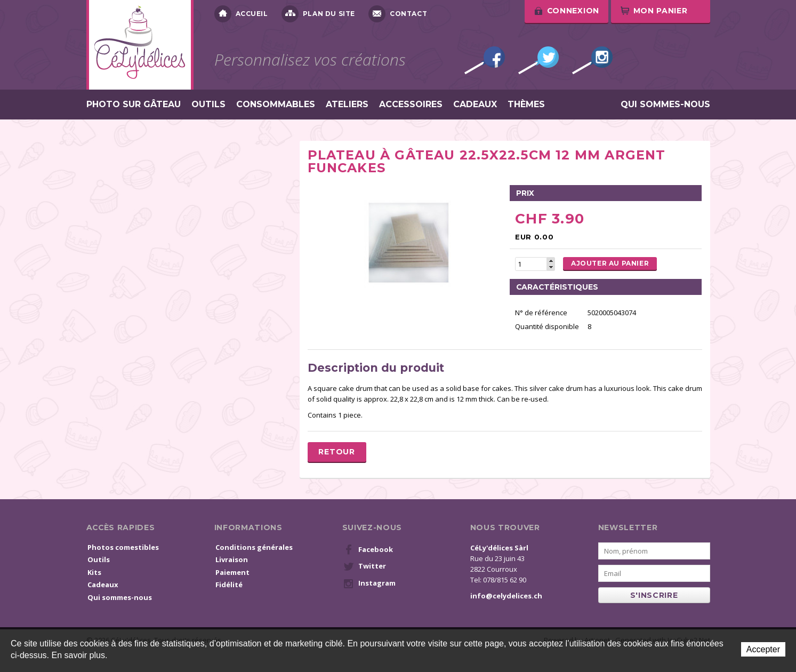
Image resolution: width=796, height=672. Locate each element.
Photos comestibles (123, 547)
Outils (208, 105)
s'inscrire (654, 595)
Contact (398, 14)
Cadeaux (475, 105)
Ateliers (347, 105)
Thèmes (526, 105)
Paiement (232, 572)
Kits (94, 572)
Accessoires (411, 105)
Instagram (592, 60)
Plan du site (318, 14)
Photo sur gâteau (134, 105)
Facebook (485, 60)
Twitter (538, 60)
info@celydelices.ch (506, 596)
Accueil (241, 14)
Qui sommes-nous (665, 105)
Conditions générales (254, 547)
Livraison (232, 559)
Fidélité (229, 585)
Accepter (763, 649)
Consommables (276, 105)
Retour (336, 452)
